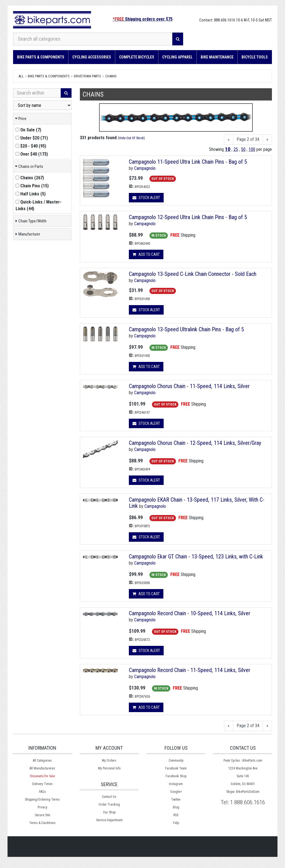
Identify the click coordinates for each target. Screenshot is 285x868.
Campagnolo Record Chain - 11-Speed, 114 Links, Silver (190, 670)
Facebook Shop (176, 776)
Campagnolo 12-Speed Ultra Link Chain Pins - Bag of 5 (188, 217)
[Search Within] (37, 93)
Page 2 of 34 (248, 139)
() (28, 130)
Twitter (176, 800)
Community (176, 761)
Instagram (176, 784)
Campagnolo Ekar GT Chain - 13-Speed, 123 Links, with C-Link (196, 556)
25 (236, 149)
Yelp (176, 823)
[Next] (267, 140)
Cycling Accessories (92, 57)
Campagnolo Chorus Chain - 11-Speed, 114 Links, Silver (189, 386)
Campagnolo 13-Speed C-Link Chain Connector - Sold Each (193, 274)
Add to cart (146, 254)
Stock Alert (146, 198)
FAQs (42, 792)
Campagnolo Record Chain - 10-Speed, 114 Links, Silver (190, 613)
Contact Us (109, 797)
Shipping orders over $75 (143, 19)
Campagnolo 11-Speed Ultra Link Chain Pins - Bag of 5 (188, 162)
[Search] (178, 39)
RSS (176, 815)
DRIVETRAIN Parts (87, 76)
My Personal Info (109, 768)
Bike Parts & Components (41, 57)
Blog (176, 807)
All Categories (42, 761)
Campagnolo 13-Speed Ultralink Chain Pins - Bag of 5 (186, 329)
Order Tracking (109, 805)
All (21, 76)
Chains (111, 76)
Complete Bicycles (137, 57)
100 (252, 149)
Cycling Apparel (177, 57)
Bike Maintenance (217, 57)
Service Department (109, 820)
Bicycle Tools (255, 57)
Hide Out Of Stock (131, 138)
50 (243, 149)
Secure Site (42, 815)
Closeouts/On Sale (42, 776)
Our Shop (109, 812)
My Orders (109, 761)
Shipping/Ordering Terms (42, 800)
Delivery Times (42, 784)
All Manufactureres (42, 768)
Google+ (176, 792)
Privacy (42, 807)
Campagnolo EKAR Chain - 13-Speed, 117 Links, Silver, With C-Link (197, 503)
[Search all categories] (93, 39)
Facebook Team (176, 768)
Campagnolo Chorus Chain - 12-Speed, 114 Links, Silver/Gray (195, 443)
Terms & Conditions (42, 823)
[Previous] (229, 140)
